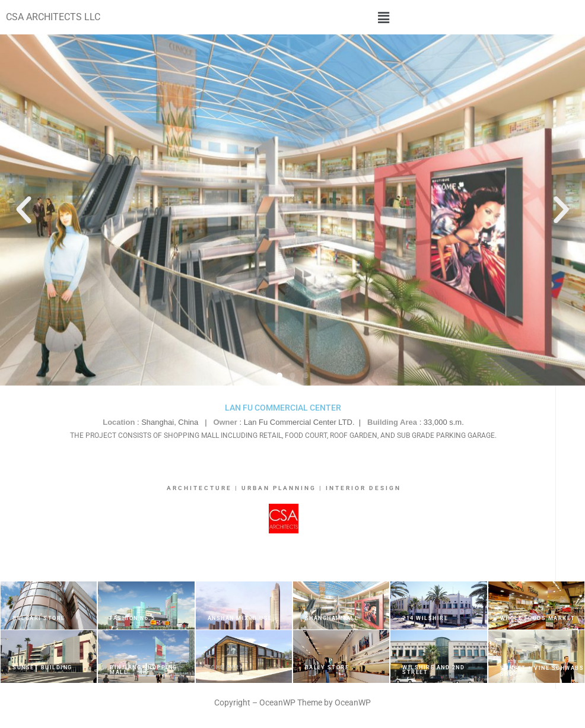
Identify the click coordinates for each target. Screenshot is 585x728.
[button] (384, 17)
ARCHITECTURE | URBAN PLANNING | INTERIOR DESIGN (284, 488)
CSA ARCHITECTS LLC (53, 17)
